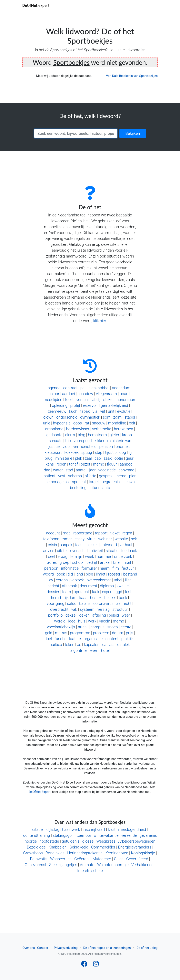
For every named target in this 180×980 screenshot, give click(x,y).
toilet (69, 400)
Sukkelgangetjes (63, 865)
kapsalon (92, 645)
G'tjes (119, 859)
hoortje (31, 841)
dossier (53, 592)
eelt (132, 423)
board (125, 394)
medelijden (53, 400)
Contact (43, 948)
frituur (94, 488)
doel (48, 639)
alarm (70, 435)
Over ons (29, 948)
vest (62, 476)
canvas (108, 645)
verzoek (77, 580)
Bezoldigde (36, 847)
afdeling (99, 615)
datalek (124, 645)
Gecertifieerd (137, 859)
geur (130, 458)
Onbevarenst (35, 865)
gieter (114, 435)
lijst (128, 580)
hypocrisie (62, 423)
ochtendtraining (37, 835)
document (88, 586)
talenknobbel (98, 388)
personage (54, 482)
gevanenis (148, 835)
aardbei (69, 394)
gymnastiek (90, 417)
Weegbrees (106, 841)
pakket (92, 545)
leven (94, 650)
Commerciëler (103, 847)
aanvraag (126, 470)
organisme (54, 429)
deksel (71, 615)
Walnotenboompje (113, 865)
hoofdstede (49, 841)
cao (98, 458)
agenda (54, 388)
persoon (51, 568)
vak (74, 609)
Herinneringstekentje (85, 853)
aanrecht (124, 603)
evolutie (124, 411)
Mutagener (102, 859)
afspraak (69, 586)
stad (69, 470)
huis (82, 621)
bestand (130, 574)
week (89, 557)
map (67, 533)
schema (75, 476)
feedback (129, 551)
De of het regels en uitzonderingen (107, 948)
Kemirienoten (117, 853)
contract (70, 388)
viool (67, 447)
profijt (75, 405)
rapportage (83, 533)
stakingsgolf (63, 835)
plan (133, 476)
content (112, 639)
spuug (87, 452)
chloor (54, 394)
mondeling (117, 423)
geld (49, 633)
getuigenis (71, 841)
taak (95, 592)
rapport (101, 533)
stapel (130, 417)
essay (80, 539)
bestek (96, 598)
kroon (127, 435)
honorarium (126, 400)
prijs (130, 633)
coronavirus (103, 603)
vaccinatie (107, 470)
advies (49, 551)
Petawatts (39, 859)
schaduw (85, 394)
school (78, 562)
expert (107, 592)
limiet (101, 574)
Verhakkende (142, 865)
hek (134, 539)
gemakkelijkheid (114, 405)
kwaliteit (124, 586)
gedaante (54, 435)
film (116, 568)
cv (51, 580)
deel (52, 557)
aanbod (126, 464)
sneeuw (99, 423)
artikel (105, 562)
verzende (129, 835)
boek (61, 574)
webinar (105, 539)
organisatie (93, 639)
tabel (118, 580)
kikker (100, 441)
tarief (73, 464)
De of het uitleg (147, 948)
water (58, 470)
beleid (114, 615)
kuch (73, 411)
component (76, 482)
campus (98, 627)
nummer (104, 557)
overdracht (59, 609)
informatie (70, 568)
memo (99, 464)
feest (79, 545)
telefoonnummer (57, 539)
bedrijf (92, 562)
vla (95, 411)
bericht (53, 586)
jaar (92, 470)
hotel (105, 650)
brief (117, 562)
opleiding (60, 405)
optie (119, 458)
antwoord (109, 545)
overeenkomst (99, 580)
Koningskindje (143, 853)
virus (91, 539)
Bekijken (133, 133)
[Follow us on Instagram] (96, 965)
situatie (112, 551)
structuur (120, 609)
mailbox (55, 645)
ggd (119, 592)
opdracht (81, 592)
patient (50, 476)
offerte (90, 476)
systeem (87, 609)
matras (61, 633)
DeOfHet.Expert (40, 792)
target (94, 482)
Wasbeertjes (61, 859)
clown (48, 417)
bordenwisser (78, 429)
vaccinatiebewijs (61, 627)
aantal (81, 470)
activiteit (96, 551)
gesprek (106, 476)
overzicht (78, 551)
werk (92, 621)
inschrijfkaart (94, 830)
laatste (75, 639)
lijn (131, 452)
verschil (83, 400)
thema (121, 476)
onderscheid (67, 417)
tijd (70, 574)
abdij (96, 400)
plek (79, 458)
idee (72, 621)
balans (85, 603)
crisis (52, 545)
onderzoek (123, 557)
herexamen (124, 429)
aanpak (66, 545)
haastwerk (71, 830)
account (53, 533)
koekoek (71, 452)
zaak (108, 458)
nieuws (129, 482)
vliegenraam (106, 394)
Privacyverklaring (66, 948)
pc (82, 388)
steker (109, 400)
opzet (86, 464)
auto (106, 488)
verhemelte (102, 429)
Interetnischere (90, 871)
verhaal (126, 545)
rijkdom (70, 598)
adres (52, 562)
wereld (60, 621)
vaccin (105, 621)
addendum (121, 388)
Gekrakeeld (79, 847)
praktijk (127, 639)
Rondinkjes (55, 853)
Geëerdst (82, 859)
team (67, 592)
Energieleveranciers (135, 847)
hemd (56, 598)
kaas (83, 598)
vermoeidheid (85, 447)
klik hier (100, 321)
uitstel (62, 551)
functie (60, 639)
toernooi (84, 835)
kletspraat (53, 452)
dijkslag (53, 830)
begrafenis (111, 482)
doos (78, 423)
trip (68, 441)
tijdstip (111, 452)
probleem (101, 633)
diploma (107, 586)
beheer (110, 598)
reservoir (90, 405)
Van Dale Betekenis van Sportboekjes (132, 76)
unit (111, 411)
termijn (76, 557)
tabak (85, 411)
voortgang (55, 603)
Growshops (33, 853)
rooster (114, 574)
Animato (87, 865)
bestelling (78, 488)
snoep (113, 627)
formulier (89, 568)
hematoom (97, 435)
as (79, 645)
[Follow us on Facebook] (84, 965)
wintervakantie (106, 835)
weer (126, 615)
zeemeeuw (57, 411)
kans (50, 464)
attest (83, 627)
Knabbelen (57, 847)
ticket (115, 533)
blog (82, 435)
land (79, 574)
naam (105, 568)
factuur (128, 568)
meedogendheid (132, 830)
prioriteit (123, 447)
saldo (72, 603)
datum (118, 633)
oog (123, 452)
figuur (112, 464)
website (121, 539)
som (107, 417)
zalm (118, 417)
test (128, 592)
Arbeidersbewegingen (137, 841)
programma (80, 633)
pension (106, 447)
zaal (88, 458)
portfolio (55, 615)
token (70, 645)
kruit (112, 830)
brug (49, 458)
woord (48, 574)
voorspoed (83, 441)
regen (127, 533)
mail (127, 562)
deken (84, 615)
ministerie (64, 458)
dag (47, 470)
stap (98, 452)
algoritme (79, 650)
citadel (38, 830)
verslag (103, 609)
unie (47, 423)
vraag (63, 557)
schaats (56, 441)
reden (61, 464)
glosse (88, 841)
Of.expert (36, 5)
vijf (103, 411)
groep (65, 562)
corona (62, 580)
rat (87, 423)
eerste (126, 627)
